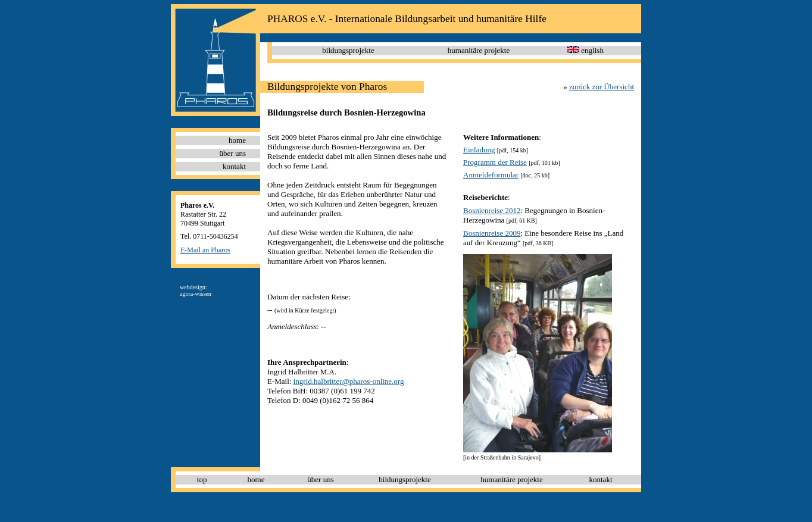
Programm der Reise (495, 162)
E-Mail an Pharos (205, 250)
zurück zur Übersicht (602, 87)
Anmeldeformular (491, 175)
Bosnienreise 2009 (492, 233)
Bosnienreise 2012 (492, 210)
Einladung (479, 150)
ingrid (303, 381)
